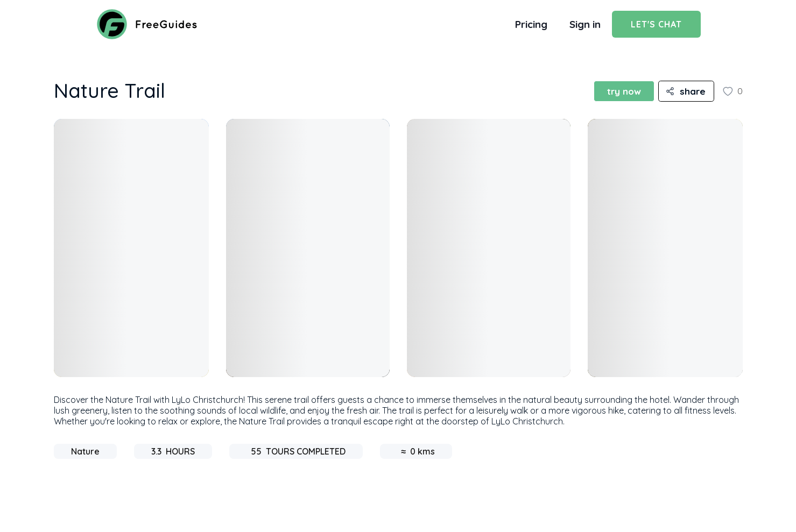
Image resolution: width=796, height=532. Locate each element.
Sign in (585, 24)
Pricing (531, 24)
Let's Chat (656, 24)
